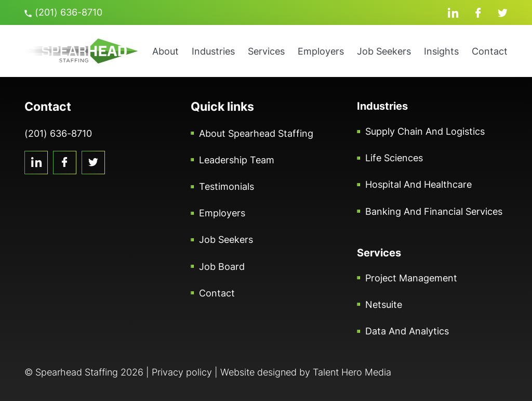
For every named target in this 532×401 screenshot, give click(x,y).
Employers (321, 51)
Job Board (222, 267)
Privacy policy (182, 372)
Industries (213, 51)
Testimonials (227, 186)
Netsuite (384, 305)
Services (266, 51)
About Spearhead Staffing (256, 133)
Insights (441, 51)
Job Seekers (384, 51)
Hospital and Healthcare (418, 184)
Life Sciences (394, 158)
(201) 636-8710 (63, 12)
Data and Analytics (407, 331)
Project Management (411, 278)
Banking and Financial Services (434, 211)
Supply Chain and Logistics (425, 131)
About (165, 51)
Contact (490, 51)
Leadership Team (237, 160)
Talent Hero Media (352, 372)
